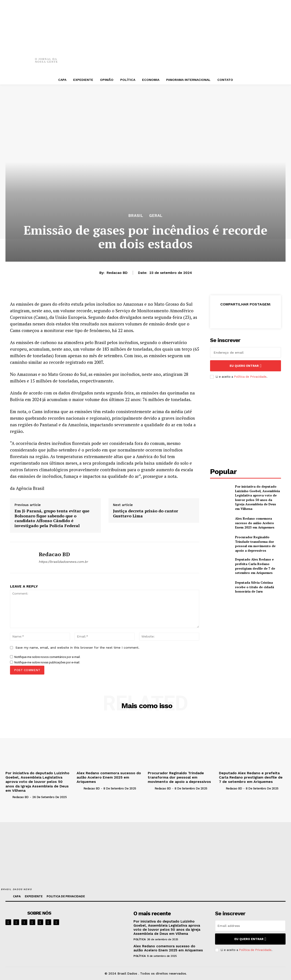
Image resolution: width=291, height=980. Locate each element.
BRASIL (136, 216)
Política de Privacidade (250, 377)
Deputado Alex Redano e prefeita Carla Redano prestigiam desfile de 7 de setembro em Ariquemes (255, 566)
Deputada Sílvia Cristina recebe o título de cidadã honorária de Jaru (255, 587)
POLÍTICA (139, 939)
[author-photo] (8, 797)
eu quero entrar (246, 366)
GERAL (156, 216)
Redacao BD (117, 273)
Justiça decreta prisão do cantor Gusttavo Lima (145, 513)
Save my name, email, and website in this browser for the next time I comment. (77, 648)
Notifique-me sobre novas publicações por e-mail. (47, 662)
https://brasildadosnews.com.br (63, 562)
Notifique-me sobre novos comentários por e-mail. (47, 657)
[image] (103, 922)
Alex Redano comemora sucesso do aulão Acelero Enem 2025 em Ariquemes (255, 523)
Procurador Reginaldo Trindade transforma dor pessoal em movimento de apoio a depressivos (255, 544)
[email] (246, 352)
